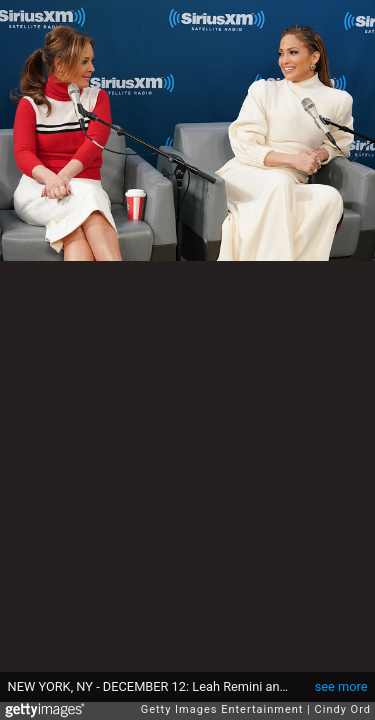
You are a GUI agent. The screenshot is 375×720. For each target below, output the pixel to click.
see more (341, 686)
